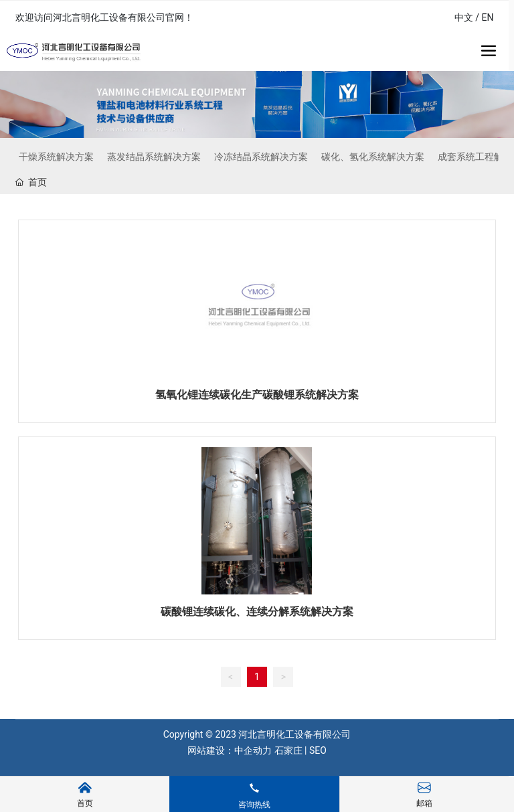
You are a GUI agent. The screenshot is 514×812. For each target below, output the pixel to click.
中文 (464, 17)
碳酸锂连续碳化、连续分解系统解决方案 (257, 612)
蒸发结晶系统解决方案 (154, 157)
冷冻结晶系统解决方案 (261, 157)
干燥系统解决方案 (56, 157)
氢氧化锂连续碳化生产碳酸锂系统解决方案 (257, 395)
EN (488, 17)
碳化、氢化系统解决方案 (373, 157)
